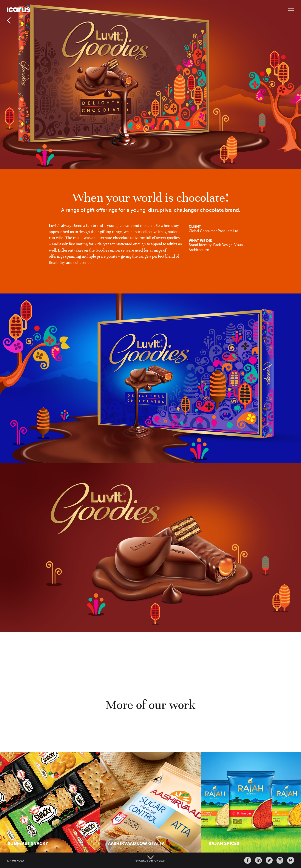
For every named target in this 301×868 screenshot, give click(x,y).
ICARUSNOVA (15, 861)
